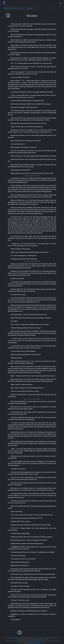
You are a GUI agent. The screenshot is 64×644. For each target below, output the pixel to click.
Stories (7, 8)
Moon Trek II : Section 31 (18, 8)
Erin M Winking (16, 638)
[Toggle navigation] (60, 3)
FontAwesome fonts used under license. (37, 642)
